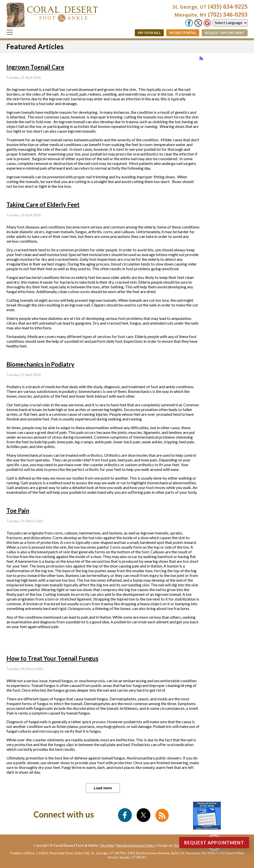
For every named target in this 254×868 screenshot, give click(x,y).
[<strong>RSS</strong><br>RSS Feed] (201, 58)
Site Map (107, 845)
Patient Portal (183, 33)
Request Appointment (225, 33)
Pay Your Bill (149, 33)
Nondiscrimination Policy (136, 845)
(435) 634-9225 (210, 6)
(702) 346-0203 (211, 14)
